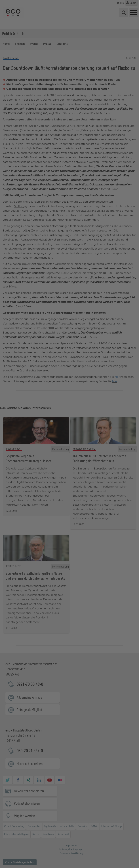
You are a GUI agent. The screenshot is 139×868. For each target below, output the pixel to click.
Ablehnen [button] (122, 847)
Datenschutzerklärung (31, 848)
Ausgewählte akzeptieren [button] (122, 835)
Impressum (131, 862)
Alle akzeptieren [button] (122, 820)
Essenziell (28, 852)
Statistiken (47, 852)
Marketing (66, 852)
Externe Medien (88, 852)
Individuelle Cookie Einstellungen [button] (122, 855)
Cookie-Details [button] (121, 859)
